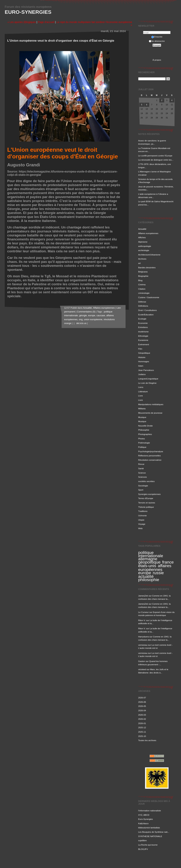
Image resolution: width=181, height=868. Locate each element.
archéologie (144, 250)
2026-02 (142, 719)
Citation (142, 289)
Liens (141, 387)
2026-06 (142, 702)
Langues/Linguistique (148, 379)
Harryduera (144, 637)
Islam (141, 366)
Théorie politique (146, 507)
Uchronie (142, 515)
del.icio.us (81, 323)
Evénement (144, 344)
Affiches (142, 237)
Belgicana (143, 272)
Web (140, 528)
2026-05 (142, 706)
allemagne (148, 559)
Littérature (143, 391)
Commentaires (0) (86, 312)
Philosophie (144, 430)
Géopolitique (144, 353)
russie (158, 573)
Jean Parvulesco (146, 370)
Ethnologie (143, 336)
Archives (142, 259)
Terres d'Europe (146, 498)
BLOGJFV (143, 849)
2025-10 (142, 736)
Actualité (142, 229)
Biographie (143, 276)
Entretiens (143, 327)
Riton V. (142, 620)
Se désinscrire (157, 41)
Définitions (143, 306)
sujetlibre (142, 840)
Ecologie (142, 319)
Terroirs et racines (147, 503)
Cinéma (142, 284)
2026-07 (142, 698)
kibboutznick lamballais (149, 828)
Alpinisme (143, 242)
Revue (141, 464)
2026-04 (142, 710)
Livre (140, 396)
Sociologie (143, 486)
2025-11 (142, 732)
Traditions (143, 511)
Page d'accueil (46, 22)
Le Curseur (143, 612)
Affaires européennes (148, 233)
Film (140, 349)
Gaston (142, 661)
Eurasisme (143, 340)
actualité (146, 576)
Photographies (145, 434)
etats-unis (147, 566)
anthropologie (145, 246)
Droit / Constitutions (147, 310)
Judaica (142, 374)
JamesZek (143, 596)
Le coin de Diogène (147, 383)
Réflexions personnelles (149, 456)
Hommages (144, 361)
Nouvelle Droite (145, 426)
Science (142, 473)
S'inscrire (157, 37)
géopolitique (149, 562)
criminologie (144, 293)
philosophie (149, 580)
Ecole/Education (146, 315)
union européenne (93, 320)
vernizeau (143, 645)
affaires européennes (155, 568)
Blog (140, 280)
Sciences (143, 477)
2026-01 (142, 723)
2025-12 (142, 727)
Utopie (141, 520)
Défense (142, 302)
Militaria (142, 408)
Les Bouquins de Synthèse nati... (154, 832)
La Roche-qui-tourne (148, 845)
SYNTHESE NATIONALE (150, 836)
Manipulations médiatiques (151, 404)
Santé (141, 468)
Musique (142, 417)
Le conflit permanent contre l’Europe (155, 156)
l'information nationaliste (150, 811)
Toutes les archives (147, 740)
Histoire (142, 357)
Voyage (142, 524)
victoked (142, 669)
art (139, 263)
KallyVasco (143, 823)
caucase (101, 316)
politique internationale (151, 554)
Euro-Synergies (28, 12)
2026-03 (142, 715)
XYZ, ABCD (144, 815)
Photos (142, 439)
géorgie (83, 316)
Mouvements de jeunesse (150, 413)
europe (145, 573)
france (168, 562)
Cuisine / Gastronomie (149, 297)
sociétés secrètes (146, 481)
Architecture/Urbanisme (149, 255)
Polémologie (144, 443)
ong (81, 320)
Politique (142, 447)
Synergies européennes (149, 494)
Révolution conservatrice (150, 460)
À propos (157, 60)
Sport (141, 490)
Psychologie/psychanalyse (151, 451)
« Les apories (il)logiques (22, 22)
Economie (143, 323)
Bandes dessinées (147, 267)
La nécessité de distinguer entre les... (156, 160)
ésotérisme (143, 332)
